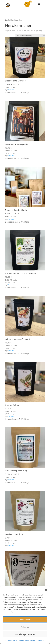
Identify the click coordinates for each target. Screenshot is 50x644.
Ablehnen (25, 627)
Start (7, 20)
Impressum (41, 640)
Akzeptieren (25, 620)
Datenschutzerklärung (27, 640)
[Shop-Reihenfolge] (30, 36)
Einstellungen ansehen (25, 634)
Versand (11, 90)
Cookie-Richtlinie (11, 640)
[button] (46, 590)
